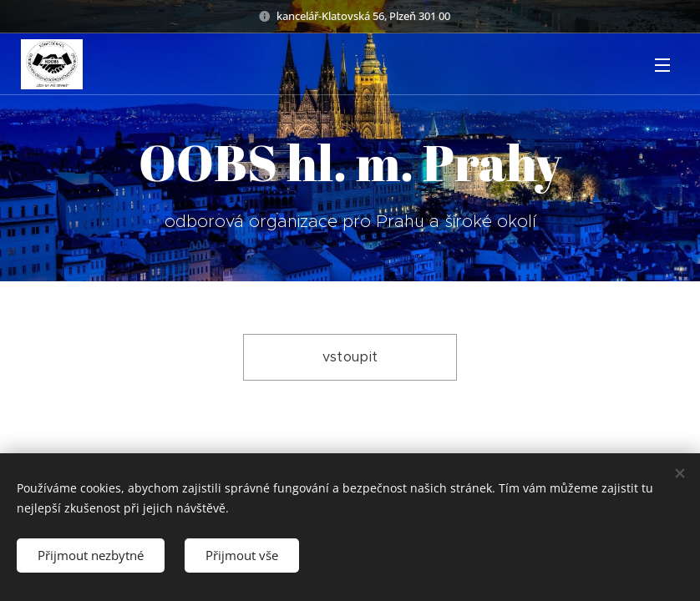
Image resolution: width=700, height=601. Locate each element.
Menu (662, 65)
